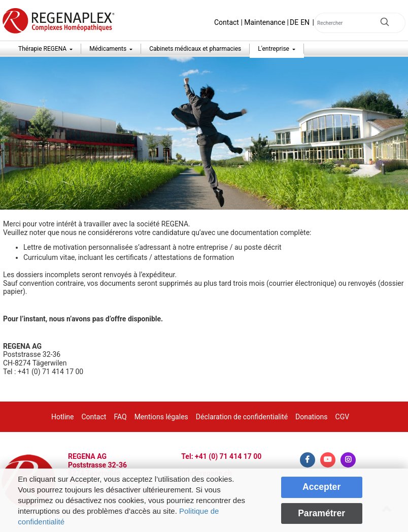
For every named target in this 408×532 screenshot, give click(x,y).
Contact (227, 22)
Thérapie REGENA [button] (43, 49)
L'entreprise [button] (274, 49)
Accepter (321, 487)
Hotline (63, 417)
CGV (343, 417)
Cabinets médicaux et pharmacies (195, 49)
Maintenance (265, 22)
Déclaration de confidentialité (242, 417)
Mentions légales (161, 417)
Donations (311, 417)
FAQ (120, 417)
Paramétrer (321, 513)
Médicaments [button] (109, 49)
